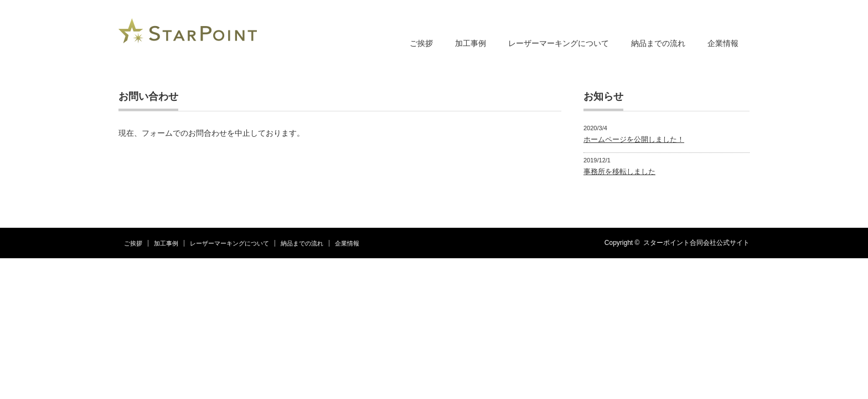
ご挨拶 (421, 43)
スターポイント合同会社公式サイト (696, 243)
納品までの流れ (658, 43)
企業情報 (723, 43)
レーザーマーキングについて (559, 43)
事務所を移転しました (619, 172)
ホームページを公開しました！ (634, 139)
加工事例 (471, 43)
